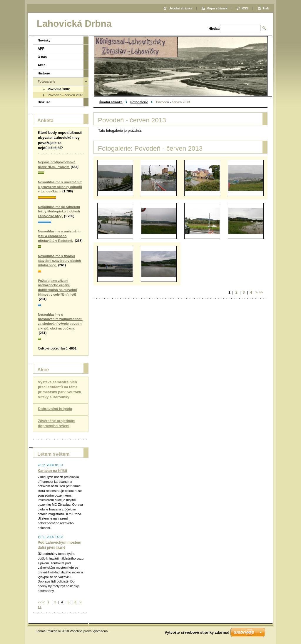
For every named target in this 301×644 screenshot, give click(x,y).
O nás (42, 57)
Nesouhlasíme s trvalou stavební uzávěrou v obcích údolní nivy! (59, 261)
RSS (245, 8)
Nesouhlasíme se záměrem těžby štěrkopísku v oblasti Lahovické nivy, (59, 211)
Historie (44, 73)
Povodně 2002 (59, 89)
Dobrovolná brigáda (55, 409)
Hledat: (214, 29)
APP (41, 49)
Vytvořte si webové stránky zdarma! (197, 632)
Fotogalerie (139, 102)
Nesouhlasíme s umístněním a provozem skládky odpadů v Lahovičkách (60, 187)
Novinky (44, 40)
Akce (42, 65)
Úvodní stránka (111, 102)
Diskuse (44, 102)
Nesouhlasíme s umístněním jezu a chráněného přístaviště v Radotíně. (60, 236)
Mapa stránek (217, 8)
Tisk (266, 8)
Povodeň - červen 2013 (65, 95)
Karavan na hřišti (52, 471)
